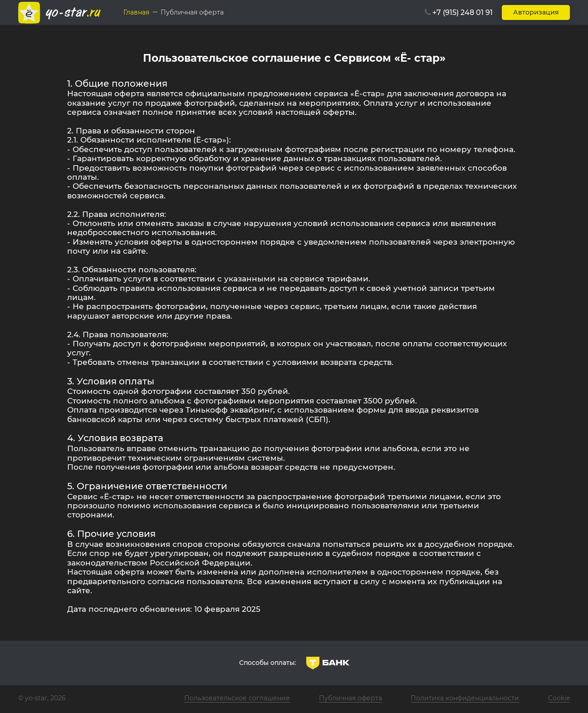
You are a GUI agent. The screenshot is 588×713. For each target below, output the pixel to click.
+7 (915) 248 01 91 (463, 12)
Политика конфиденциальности (465, 698)
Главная (136, 12)
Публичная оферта (350, 698)
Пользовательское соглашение (237, 698)
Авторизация (536, 12)
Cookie (559, 698)
